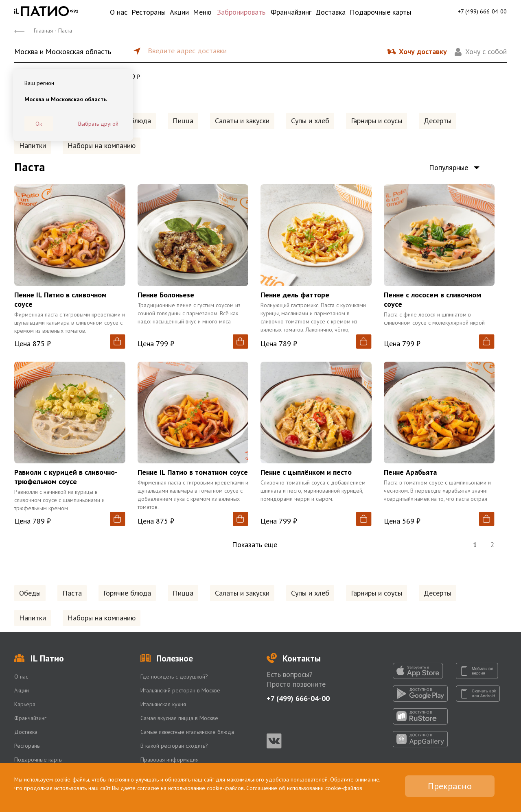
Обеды (30, 593)
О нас (119, 12)
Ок (39, 124)
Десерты (438, 121)
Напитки (33, 145)
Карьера (25, 704)
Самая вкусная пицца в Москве (179, 718)
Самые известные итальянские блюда (187, 732)
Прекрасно (450, 786)
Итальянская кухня (163, 704)
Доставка (331, 12)
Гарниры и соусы (377, 121)
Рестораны (149, 12)
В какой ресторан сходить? (174, 746)
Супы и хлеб (310, 121)
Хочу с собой (486, 51)
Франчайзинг (291, 12)
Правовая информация (170, 760)
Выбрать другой (98, 124)
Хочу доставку (423, 51)
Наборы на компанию (102, 145)
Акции (179, 12)
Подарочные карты (380, 12)
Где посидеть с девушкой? (174, 677)
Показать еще (255, 545)
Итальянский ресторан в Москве (180, 690)
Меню (202, 12)
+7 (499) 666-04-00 (482, 11)
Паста (72, 593)
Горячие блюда (127, 593)
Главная (43, 31)
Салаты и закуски (242, 121)
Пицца (183, 121)
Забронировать (241, 12)
